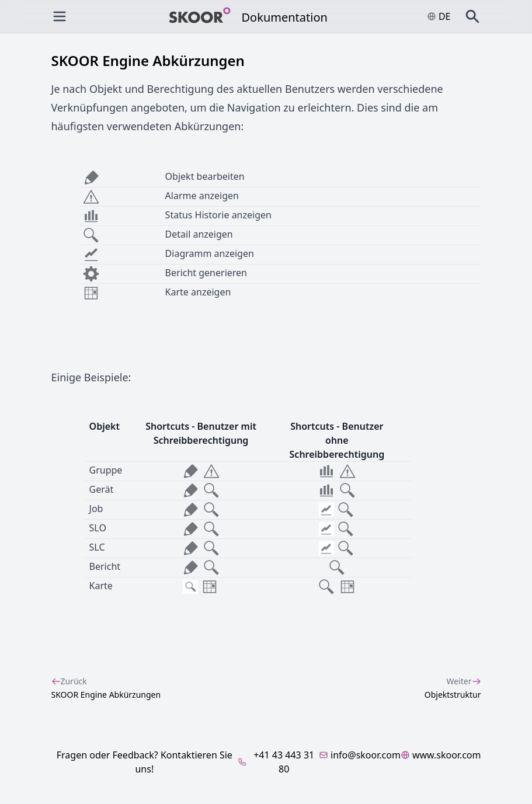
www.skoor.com (441, 755)
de (439, 16)
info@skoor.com (360, 755)
